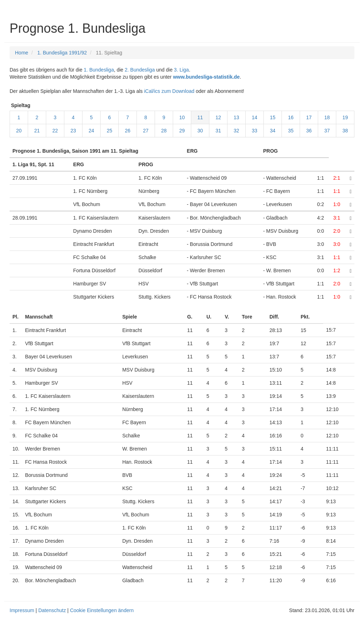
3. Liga (181, 70)
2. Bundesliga (140, 70)
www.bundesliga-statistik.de (207, 77)
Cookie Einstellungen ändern (102, 610)
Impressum (22, 610)
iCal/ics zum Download (169, 91)
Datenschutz (52, 610)
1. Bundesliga (99, 70)
